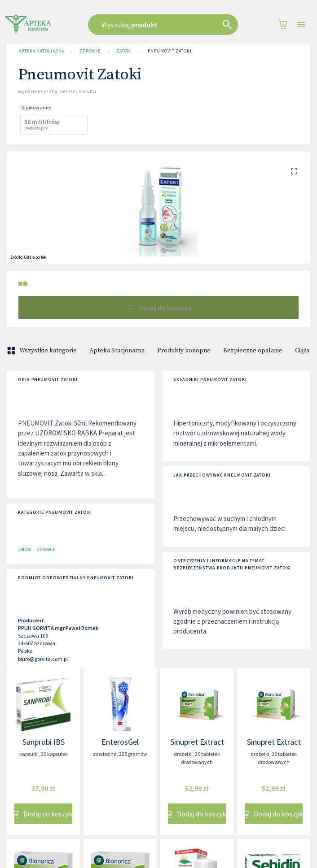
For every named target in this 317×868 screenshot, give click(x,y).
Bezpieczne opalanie (253, 351)
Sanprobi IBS (44, 742)
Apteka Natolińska (41, 51)
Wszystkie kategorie (43, 351)
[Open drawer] (301, 25)
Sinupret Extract (197, 742)
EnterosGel (120, 742)
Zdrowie (90, 51)
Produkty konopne (184, 351)
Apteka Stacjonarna (117, 351)
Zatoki (124, 51)
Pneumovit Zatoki (170, 51)
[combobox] (163, 25)
